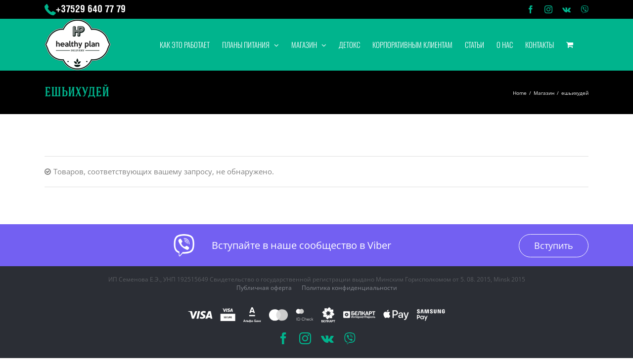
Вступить (554, 245)
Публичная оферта (264, 288)
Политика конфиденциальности (349, 288)
